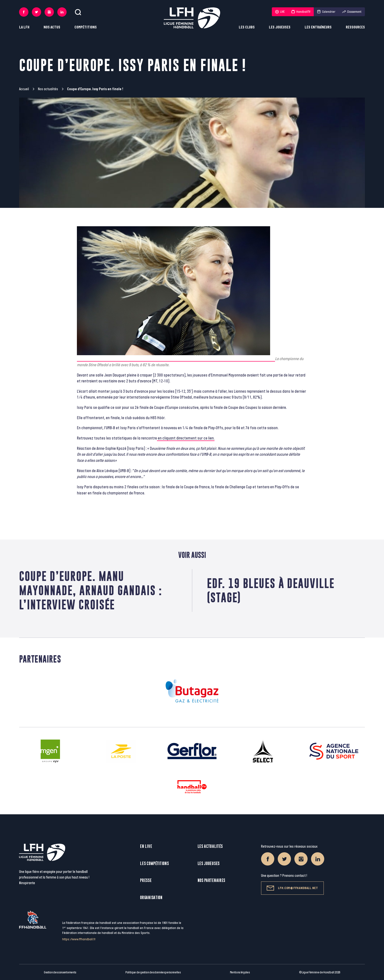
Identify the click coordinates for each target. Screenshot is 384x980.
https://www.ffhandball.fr (79, 939)
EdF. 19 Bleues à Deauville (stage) (271, 590)
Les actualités (210, 846)
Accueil (24, 89)
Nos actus (52, 27)
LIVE (280, 12)
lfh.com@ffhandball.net (292, 888)
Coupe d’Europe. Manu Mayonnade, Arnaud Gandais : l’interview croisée (91, 590)
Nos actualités (48, 89)
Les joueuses (280, 27)
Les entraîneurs (318, 27)
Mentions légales (240, 972)
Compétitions (86, 27)
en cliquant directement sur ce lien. (186, 438)
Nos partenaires (212, 880)
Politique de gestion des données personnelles (153, 972)
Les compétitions (154, 863)
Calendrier (326, 12)
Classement (352, 12)
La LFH (24, 27)
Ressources (355, 27)
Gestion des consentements (60, 972)
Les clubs (247, 27)
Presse (146, 880)
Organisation (151, 898)
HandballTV (301, 12)
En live (146, 846)
